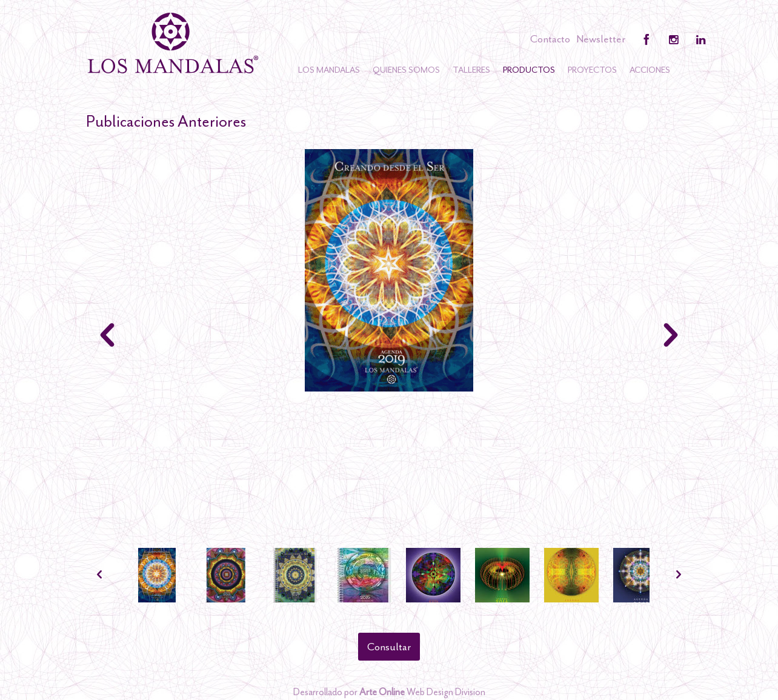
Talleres (471, 70)
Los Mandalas (329, 70)
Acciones (650, 70)
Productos (529, 70)
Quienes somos (406, 70)
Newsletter (601, 39)
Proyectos (592, 70)
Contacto (550, 39)
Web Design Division (422, 692)
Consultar (389, 647)
